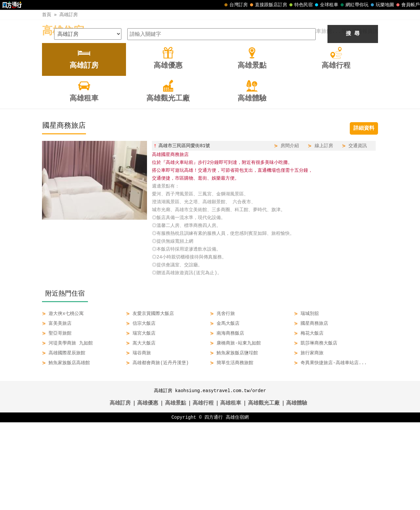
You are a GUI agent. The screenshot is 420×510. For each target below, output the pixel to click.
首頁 (47, 15)
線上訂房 (324, 233)
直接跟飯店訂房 (268, 5)
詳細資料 (364, 216)
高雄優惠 (148, 491)
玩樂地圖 (382, 5)
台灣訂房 (235, 5)
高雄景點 (176, 491)
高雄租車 (231, 491)
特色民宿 (300, 5)
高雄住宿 (63, 31)
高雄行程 (203, 491)
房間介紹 (290, 233)
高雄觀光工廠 (264, 491)
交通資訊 (358, 233)
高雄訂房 (69, 15)
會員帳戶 (407, 5)
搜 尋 (353, 122)
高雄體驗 (297, 491)
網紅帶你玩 (354, 5)
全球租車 (326, 5)
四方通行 (214, 505)
